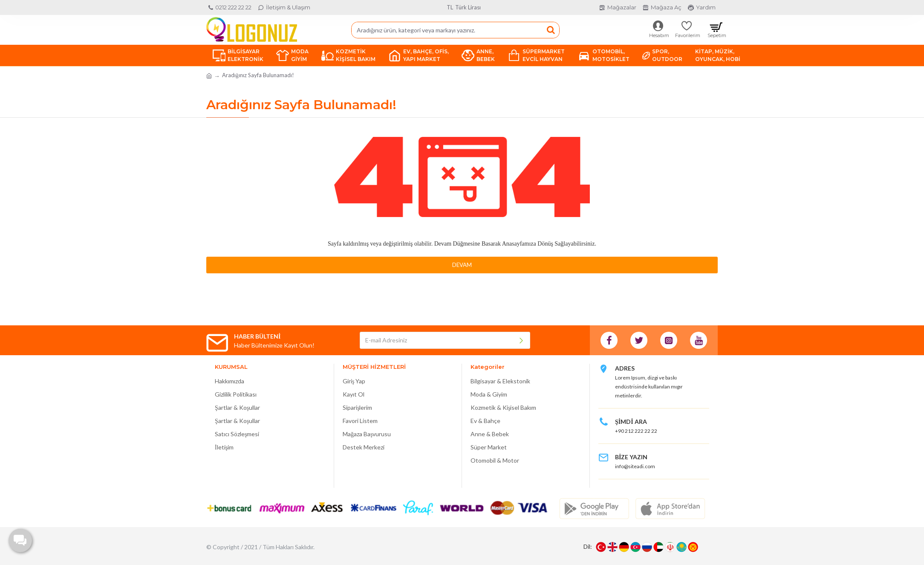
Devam (462, 265)
